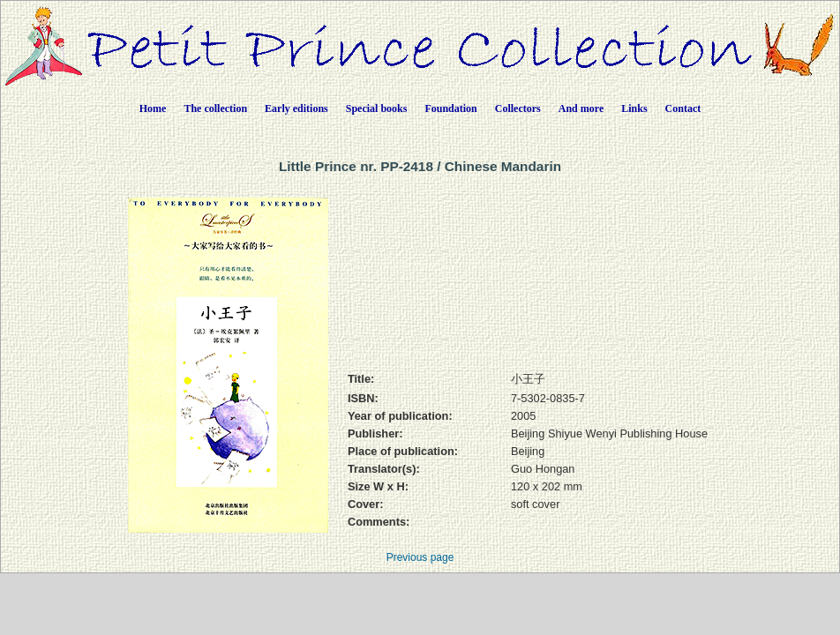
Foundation (450, 108)
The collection (215, 108)
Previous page (420, 557)
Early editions (296, 108)
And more (581, 108)
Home (153, 108)
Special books (377, 108)
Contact (683, 108)
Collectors (518, 108)
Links (634, 108)
